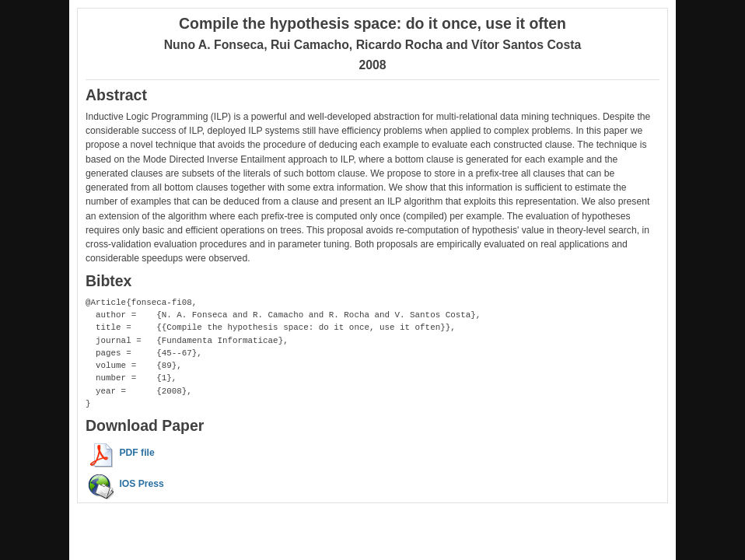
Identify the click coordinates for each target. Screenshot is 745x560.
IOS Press (141, 484)
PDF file (136, 453)
